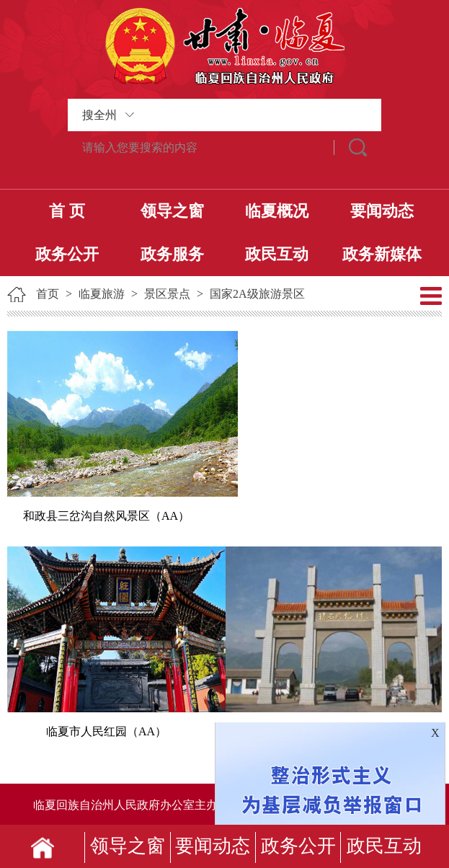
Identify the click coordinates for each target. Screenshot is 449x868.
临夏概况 (277, 211)
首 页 (67, 211)
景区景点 (167, 294)
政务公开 (67, 254)
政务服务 (172, 254)
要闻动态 (382, 211)
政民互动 (277, 254)
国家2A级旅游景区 (257, 294)
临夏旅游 (102, 294)
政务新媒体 (382, 254)
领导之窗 (172, 211)
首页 (48, 294)
